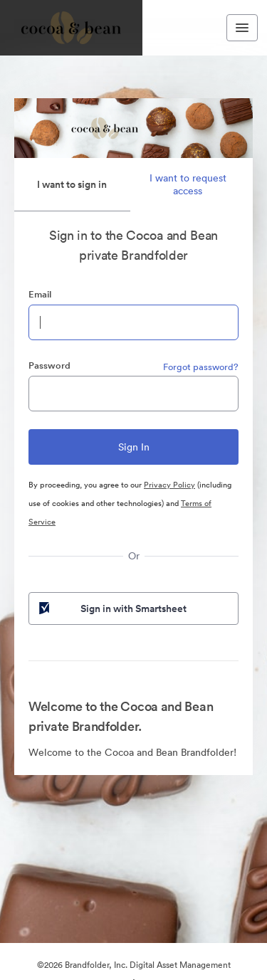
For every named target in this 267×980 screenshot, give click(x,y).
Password (49, 365)
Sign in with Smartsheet (111, 608)
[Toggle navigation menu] (242, 28)
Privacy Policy (169, 485)
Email (40, 294)
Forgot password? (201, 367)
